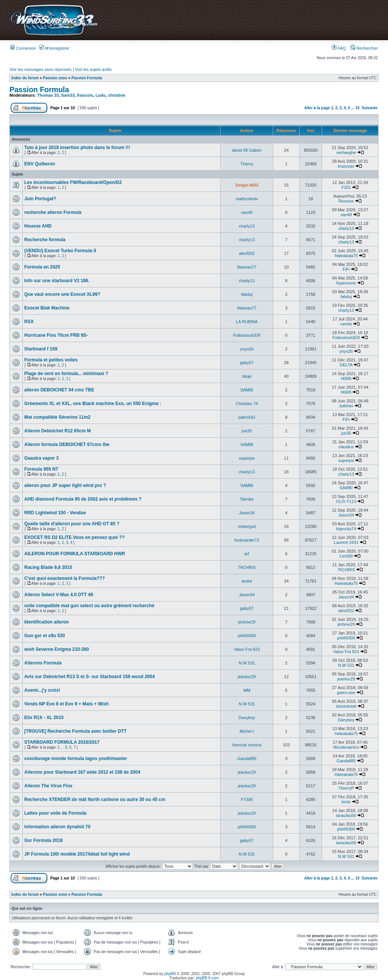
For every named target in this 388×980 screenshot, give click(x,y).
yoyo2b (247, 349)
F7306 (247, 799)
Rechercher (364, 48)
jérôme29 (247, 622)
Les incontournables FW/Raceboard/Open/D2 (73, 182)
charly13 (247, 226)
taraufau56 (346, 815)
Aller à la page (317, 108)
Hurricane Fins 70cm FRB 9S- (56, 335)
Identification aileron (46, 622)
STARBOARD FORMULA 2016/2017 (62, 742)
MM (247, 690)
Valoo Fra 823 (247, 649)
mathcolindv (247, 199)
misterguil (247, 526)
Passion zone (55, 78)
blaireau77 (247, 267)
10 (357, 108)
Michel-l (247, 731)
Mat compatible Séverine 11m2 (57, 417)
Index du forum (25, 78)
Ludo (101, 95)
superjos (247, 458)
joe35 (247, 431)
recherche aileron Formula (53, 212)
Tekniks (247, 499)
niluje (247, 376)
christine (117, 95)
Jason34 (247, 513)
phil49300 (247, 636)
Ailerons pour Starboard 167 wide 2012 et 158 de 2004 (82, 772)
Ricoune (346, 201)
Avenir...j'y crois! (42, 690)
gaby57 (247, 363)
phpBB (170, 974)
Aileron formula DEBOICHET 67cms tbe (67, 444)
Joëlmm (346, 406)
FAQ (339, 48)
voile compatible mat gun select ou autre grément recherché (89, 606)
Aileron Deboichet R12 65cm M (57, 431)
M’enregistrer (54, 48)
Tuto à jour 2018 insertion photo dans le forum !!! (77, 148)
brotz (346, 802)
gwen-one (346, 693)
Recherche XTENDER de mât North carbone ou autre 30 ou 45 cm (95, 799)
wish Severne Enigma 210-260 (57, 649)
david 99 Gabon (247, 150)
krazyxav (346, 166)
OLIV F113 (346, 501)
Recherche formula (45, 240)
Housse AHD (38, 226)
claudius (346, 447)
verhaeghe (346, 152)
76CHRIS (247, 567)
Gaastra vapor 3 (41, 458)
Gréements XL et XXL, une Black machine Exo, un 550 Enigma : (93, 404)
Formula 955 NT (41, 469)
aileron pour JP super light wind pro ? (65, 485)
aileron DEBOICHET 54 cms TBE (59, 390)
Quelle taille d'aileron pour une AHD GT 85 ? (72, 524)
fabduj (247, 294)
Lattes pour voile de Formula (55, 813)
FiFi (346, 269)
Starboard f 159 (41, 349)
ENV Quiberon (40, 164)
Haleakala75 (346, 256)
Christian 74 (247, 404)
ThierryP (346, 788)
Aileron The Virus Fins (48, 786)
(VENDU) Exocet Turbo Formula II (60, 251)
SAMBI (247, 390)
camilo (346, 324)
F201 (346, 187)
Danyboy (247, 718)
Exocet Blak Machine (47, 308)
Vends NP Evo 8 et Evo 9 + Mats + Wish (66, 704)
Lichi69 (346, 556)
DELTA (346, 365)
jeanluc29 (247, 677)
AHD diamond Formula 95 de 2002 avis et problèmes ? (83, 499)
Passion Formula (87, 78)
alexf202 (247, 253)
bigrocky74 (346, 529)
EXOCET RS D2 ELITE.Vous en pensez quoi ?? (74, 537)
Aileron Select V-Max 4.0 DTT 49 (59, 595)
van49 (247, 212)
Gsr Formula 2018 (43, 840)
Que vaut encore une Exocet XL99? (62, 294)
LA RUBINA (247, 322)
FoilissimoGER (247, 335)
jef (247, 554)
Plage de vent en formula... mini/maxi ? (66, 374)
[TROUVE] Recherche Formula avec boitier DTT (75, 731)
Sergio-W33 (247, 185)
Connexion (23, 48)
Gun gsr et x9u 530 (45, 636)
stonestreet (346, 706)
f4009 (346, 378)
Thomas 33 (48, 95)
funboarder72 (247, 540)
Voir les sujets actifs (93, 69)
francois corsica (247, 745)
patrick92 (247, 417)
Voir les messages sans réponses (41, 69)
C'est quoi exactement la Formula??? (65, 578)
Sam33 (68, 95)
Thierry (247, 164)
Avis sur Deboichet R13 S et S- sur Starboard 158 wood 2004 (89, 677)
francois (85, 95)
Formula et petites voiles (51, 360)
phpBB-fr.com (207, 978)
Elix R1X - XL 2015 (44, 718)
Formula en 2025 (42, 267)
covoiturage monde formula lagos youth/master (76, 759)
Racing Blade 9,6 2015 (48, 567)
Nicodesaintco (346, 747)
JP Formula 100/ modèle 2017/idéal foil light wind (77, 854)
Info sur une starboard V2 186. (57, 281)
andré (247, 581)
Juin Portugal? (40, 199)
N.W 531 (247, 663)
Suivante (369, 108)
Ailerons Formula (43, 663)
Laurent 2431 (346, 542)
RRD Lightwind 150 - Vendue (55, 513)
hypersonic (346, 283)
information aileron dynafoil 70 (57, 827)
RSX (29, 322)
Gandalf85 (247, 759)
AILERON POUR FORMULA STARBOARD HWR (75, 554)
